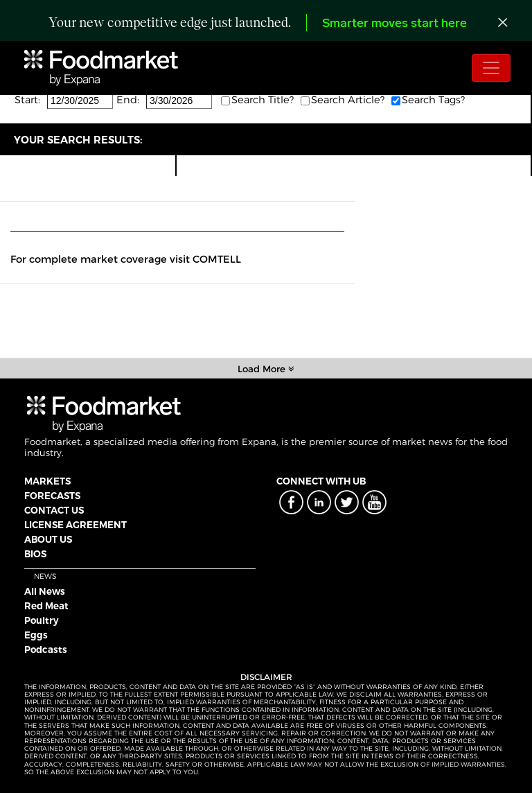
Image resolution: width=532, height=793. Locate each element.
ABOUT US (48, 539)
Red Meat (46, 606)
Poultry (42, 620)
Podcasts (46, 650)
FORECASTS (52, 496)
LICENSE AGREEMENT (76, 525)
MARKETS (47, 481)
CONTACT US (54, 510)
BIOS (35, 554)
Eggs (36, 635)
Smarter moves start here (394, 24)
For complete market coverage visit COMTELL (126, 259)
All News (45, 591)
